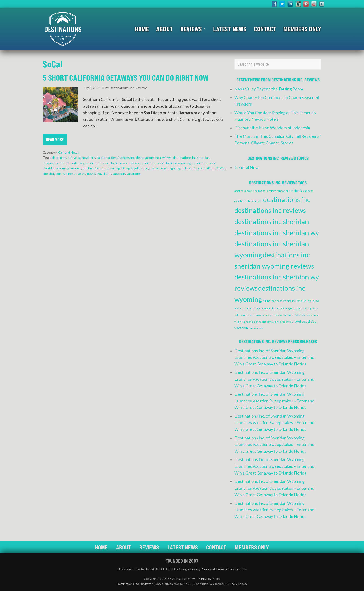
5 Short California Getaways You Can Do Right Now (126, 78)
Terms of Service (227, 569)
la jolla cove (140, 168)
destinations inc (123, 158)
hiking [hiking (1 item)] (266, 301)
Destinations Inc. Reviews (134, 584)
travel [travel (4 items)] (296, 321)
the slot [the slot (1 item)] (262, 322)
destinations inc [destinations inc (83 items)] (287, 199)
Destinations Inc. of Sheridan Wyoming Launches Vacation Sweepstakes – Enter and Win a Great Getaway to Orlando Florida (274, 357)
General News (69, 152)
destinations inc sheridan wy (63, 163)
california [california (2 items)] (297, 191)
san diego (208, 168)
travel (91, 174)
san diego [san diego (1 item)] (289, 315)
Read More (55, 141)
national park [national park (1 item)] (277, 308)
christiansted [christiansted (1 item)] (255, 201)
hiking (126, 168)
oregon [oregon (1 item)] (289, 308)
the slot (49, 174)
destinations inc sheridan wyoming (166, 163)
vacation (119, 174)
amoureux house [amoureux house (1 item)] (244, 191)
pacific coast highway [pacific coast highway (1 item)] (306, 308)
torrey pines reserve (71, 174)
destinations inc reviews (154, 158)
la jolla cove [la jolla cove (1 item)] (313, 301)
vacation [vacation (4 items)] (241, 328)
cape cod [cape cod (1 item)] (308, 191)
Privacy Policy (200, 569)
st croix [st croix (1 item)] (306, 315)
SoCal (221, 168)
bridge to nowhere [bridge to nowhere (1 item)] (279, 191)
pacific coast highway (165, 168)
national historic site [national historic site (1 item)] (257, 308)
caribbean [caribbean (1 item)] (240, 201)
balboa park (58, 158)
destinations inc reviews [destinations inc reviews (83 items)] (270, 210)
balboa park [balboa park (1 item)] (261, 191)
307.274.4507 (237, 584)
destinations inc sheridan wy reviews (112, 163)
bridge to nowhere (81, 158)
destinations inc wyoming (101, 168)
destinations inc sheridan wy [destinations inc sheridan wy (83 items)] (277, 233)
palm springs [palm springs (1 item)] (242, 315)
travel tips (104, 174)
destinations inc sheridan (191, 158)
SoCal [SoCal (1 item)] (298, 315)
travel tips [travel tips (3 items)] (309, 321)
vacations (134, 174)
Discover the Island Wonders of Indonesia (272, 128)
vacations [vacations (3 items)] (256, 328)
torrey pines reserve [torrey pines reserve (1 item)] (279, 322)
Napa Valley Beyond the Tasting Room (269, 89)
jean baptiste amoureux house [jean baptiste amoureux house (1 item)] (289, 301)
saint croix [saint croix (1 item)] (256, 315)
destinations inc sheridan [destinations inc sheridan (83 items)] (272, 221)
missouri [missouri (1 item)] (239, 308)
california (103, 158)
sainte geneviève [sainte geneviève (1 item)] (272, 315)
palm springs (191, 168)
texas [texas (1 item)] (254, 322)
